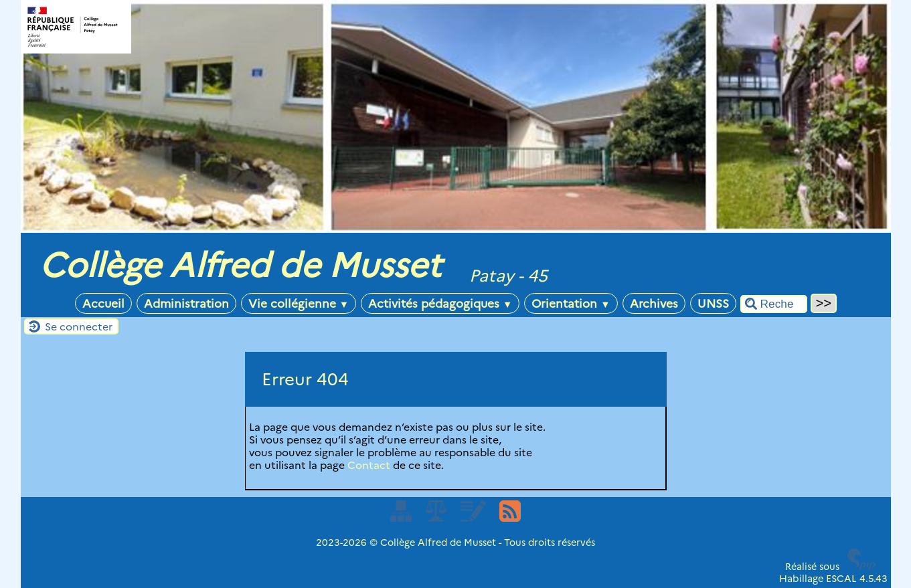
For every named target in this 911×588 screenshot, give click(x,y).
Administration (186, 303)
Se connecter (79, 327)
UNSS (713, 303)
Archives (654, 303)
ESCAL (841, 579)
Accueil (103, 303)
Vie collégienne (299, 303)
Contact (369, 465)
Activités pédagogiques (440, 303)
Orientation (571, 303)
